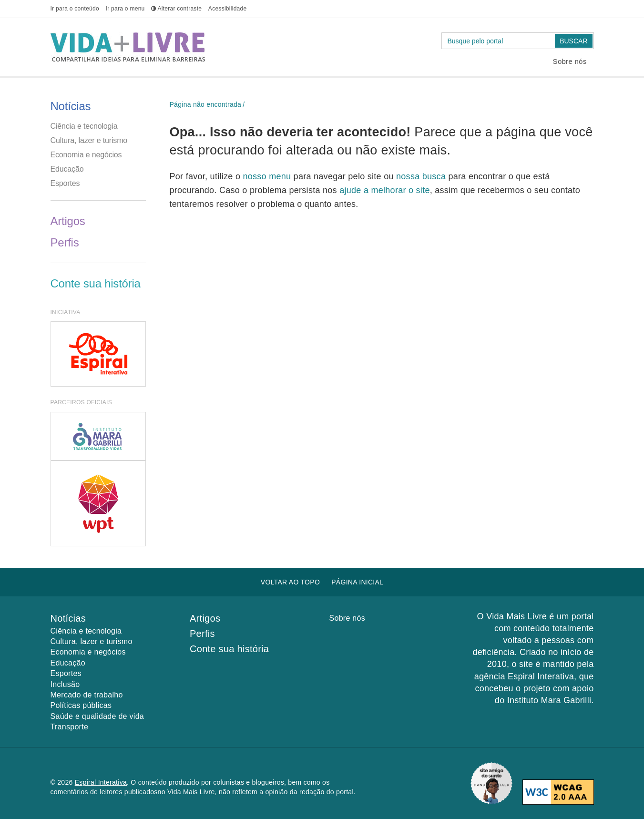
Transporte (70, 727)
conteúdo (75, 9)
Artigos (68, 221)
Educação (67, 169)
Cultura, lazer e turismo (89, 140)
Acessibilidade (228, 9)
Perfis (65, 242)
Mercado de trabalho (87, 695)
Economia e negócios (86, 155)
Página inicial (357, 582)
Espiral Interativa (101, 782)
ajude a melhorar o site (385, 190)
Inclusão (65, 684)
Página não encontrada (206, 104)
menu (125, 9)
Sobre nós (570, 61)
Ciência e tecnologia (84, 126)
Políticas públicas (81, 705)
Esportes (65, 183)
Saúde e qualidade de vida (97, 716)
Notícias (71, 106)
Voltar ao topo (290, 582)
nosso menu (268, 176)
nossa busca (422, 176)
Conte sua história (96, 283)
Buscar (573, 41)
